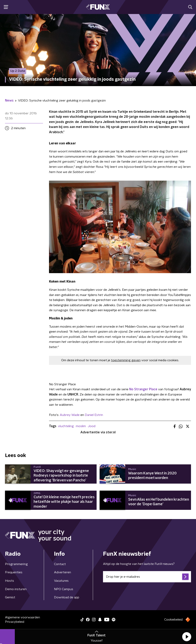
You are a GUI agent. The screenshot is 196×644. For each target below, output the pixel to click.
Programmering (16, 564)
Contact (60, 564)
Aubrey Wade (70, 415)
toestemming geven (126, 360)
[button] (187, 637)
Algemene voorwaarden (22, 617)
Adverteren (62, 572)
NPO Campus (64, 589)
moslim (81, 426)
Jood (92, 426)
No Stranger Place (143, 389)
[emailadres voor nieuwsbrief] (147, 577)
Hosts (9, 581)
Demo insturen (16, 589)
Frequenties (14, 572)
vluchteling (66, 426)
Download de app (67, 597)
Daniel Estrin (94, 415)
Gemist (10, 597)
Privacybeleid (15, 622)
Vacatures (61, 581)
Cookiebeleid (173, 620)
